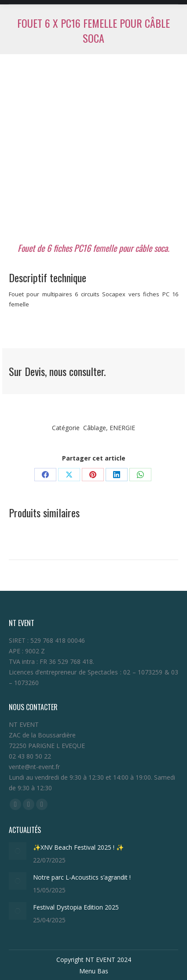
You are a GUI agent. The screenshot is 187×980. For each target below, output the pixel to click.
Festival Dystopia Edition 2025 (78, 907)
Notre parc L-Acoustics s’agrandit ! (82, 877)
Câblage (95, 428)
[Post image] (18, 851)
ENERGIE (122, 428)
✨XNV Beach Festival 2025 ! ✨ (78, 847)
